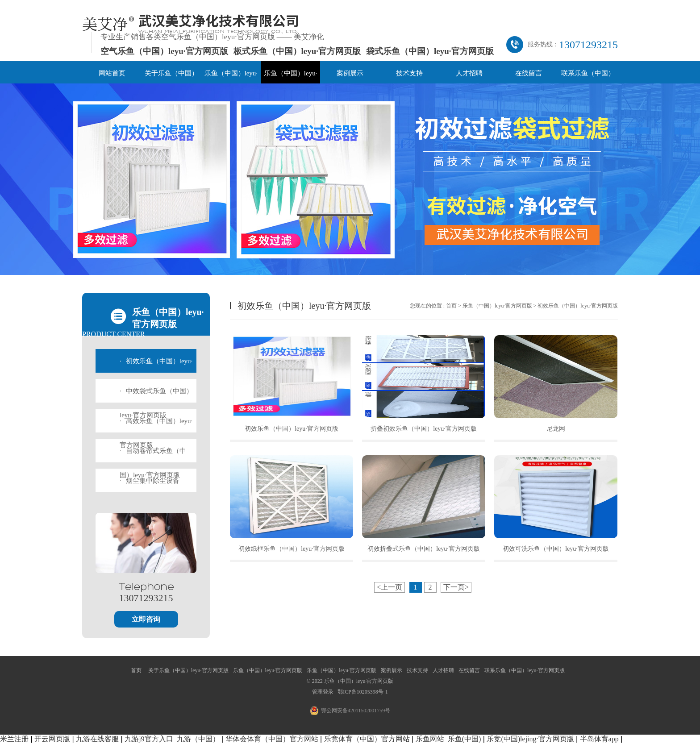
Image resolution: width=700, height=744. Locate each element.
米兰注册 (14, 739)
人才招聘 (469, 73)
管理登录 (323, 692)
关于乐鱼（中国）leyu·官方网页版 (188, 670)
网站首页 (112, 73)
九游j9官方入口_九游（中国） (172, 739)
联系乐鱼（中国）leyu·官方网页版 (525, 670)
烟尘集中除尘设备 (150, 481)
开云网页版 (52, 739)
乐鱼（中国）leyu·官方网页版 (497, 306)
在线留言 (529, 73)
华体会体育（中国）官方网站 (272, 739)
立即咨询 (146, 619)
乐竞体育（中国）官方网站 (367, 739)
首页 (451, 306)
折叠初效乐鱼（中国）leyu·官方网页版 (424, 429)
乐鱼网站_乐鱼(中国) (448, 739)
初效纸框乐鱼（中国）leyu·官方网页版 (292, 549)
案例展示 (350, 73)
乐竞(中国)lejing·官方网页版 (530, 739)
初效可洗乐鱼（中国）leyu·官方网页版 (556, 549)
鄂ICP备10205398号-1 (363, 692)
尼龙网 (556, 429)
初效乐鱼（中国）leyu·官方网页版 (292, 429)
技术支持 (409, 73)
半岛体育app (599, 739)
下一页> (456, 587)
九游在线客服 (97, 739)
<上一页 (390, 587)
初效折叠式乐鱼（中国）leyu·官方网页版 (424, 549)
